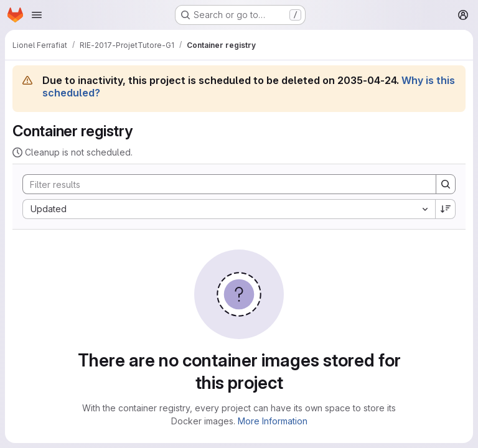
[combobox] (229, 209)
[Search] (223, 184)
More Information (273, 421)
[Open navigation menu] (37, 15)
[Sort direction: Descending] (446, 209)
